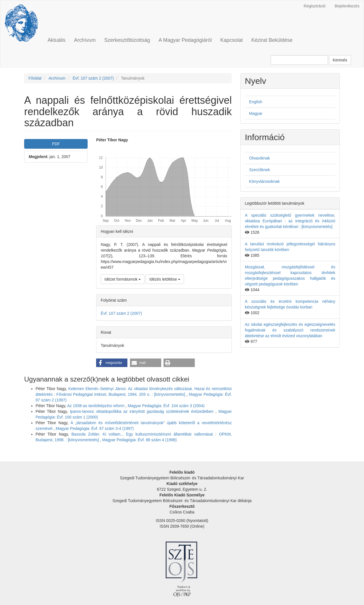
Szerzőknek (259, 170)
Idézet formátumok (123, 279)
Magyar (256, 113)
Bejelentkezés (347, 6)
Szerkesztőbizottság (127, 40)
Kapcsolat (232, 40)
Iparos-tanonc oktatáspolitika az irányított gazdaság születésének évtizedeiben (143, 411)
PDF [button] (56, 144)
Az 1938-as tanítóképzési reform (96, 406)
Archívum (85, 40)
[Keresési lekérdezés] (299, 60)
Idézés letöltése (165, 279)
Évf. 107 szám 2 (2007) (93, 78)
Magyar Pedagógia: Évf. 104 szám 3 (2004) (166, 406)
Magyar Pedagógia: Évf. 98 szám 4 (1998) (139, 440)
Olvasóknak (259, 158)
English (256, 102)
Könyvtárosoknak (264, 181)
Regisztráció (315, 6)
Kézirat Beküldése (272, 40)
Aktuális (56, 40)
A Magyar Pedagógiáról (185, 40)
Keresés (340, 60)
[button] (112, 363)
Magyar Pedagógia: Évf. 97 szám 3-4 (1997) (95, 428)
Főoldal (35, 78)
